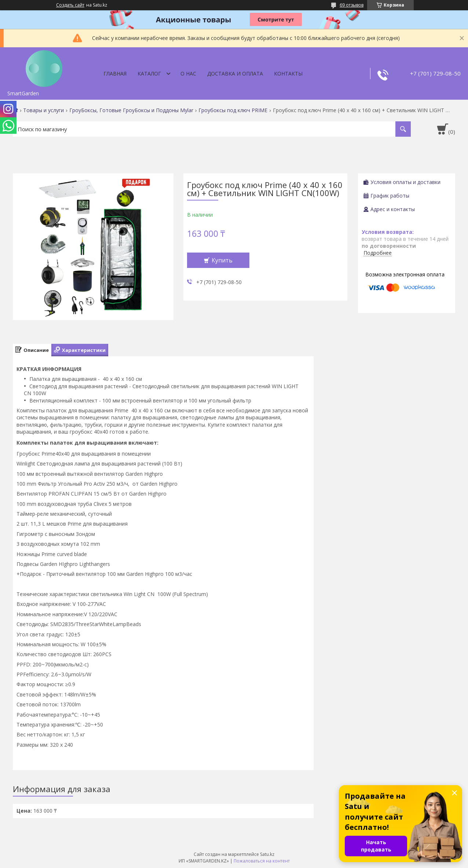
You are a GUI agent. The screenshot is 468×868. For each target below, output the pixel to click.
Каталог (149, 73)
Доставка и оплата (235, 73)
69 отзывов (352, 5)
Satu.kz (267, 854)
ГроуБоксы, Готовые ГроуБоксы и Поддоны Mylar (131, 110)
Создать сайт (70, 5)
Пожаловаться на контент (262, 861)
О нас (188, 73)
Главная (115, 73)
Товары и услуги (43, 110)
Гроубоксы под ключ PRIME (233, 110)
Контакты (288, 73)
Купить (222, 260)
